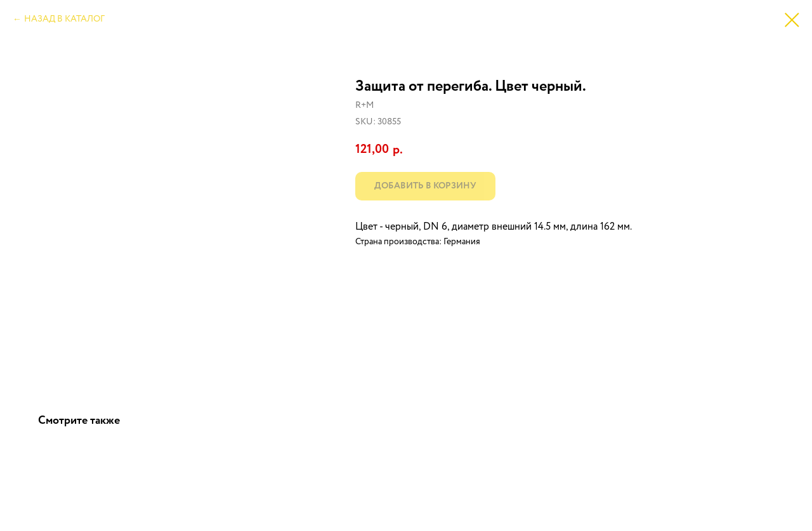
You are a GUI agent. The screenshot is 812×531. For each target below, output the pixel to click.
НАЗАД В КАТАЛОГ (64, 19)
